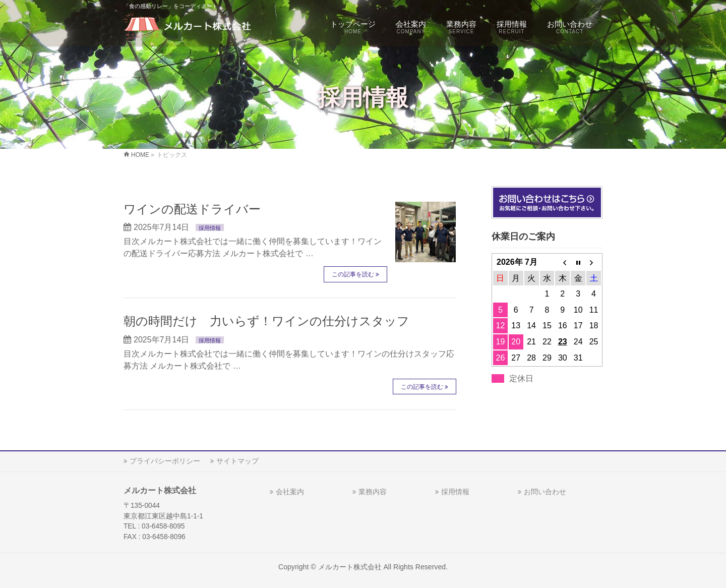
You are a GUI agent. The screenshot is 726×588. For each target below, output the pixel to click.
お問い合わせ (545, 492)
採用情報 (210, 228)
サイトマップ (237, 461)
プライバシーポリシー (165, 461)
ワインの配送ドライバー (192, 209)
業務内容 (373, 492)
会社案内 (290, 492)
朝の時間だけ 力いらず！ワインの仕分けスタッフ (266, 321)
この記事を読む (353, 274)
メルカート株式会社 (350, 567)
